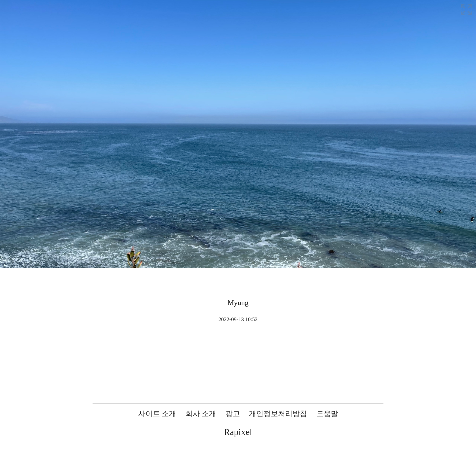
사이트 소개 (157, 414)
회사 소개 (201, 414)
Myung (238, 302)
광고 (233, 414)
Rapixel (238, 432)
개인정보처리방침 (278, 414)
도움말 (327, 414)
